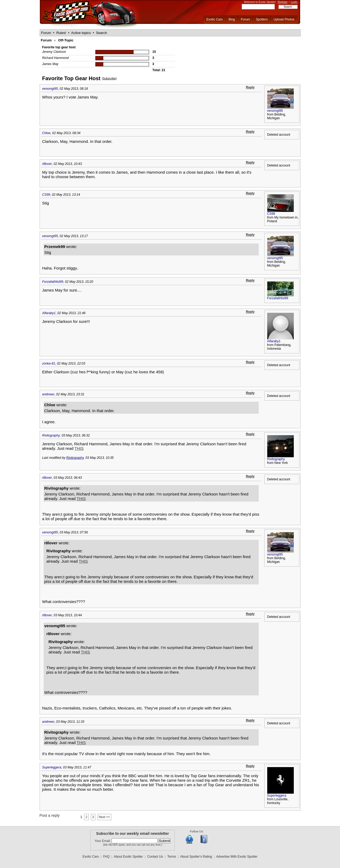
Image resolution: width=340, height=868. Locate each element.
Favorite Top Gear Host (71, 78)
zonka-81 (49, 364)
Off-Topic (66, 40)
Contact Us (155, 857)
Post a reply (50, 815)
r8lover (47, 164)
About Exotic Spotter (128, 857)
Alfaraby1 (49, 313)
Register (282, 2)
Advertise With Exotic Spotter (237, 857)
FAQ (107, 857)
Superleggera (52, 767)
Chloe (46, 133)
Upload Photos (284, 19)
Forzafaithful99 (53, 282)
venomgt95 (50, 89)
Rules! (61, 33)
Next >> (104, 817)
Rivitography (51, 435)
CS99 (46, 195)
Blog (232, 19)
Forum (245, 19)
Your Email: (103, 841)
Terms (172, 857)
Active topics (81, 33)
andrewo (48, 394)
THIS (79, 448)
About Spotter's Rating (196, 857)
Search (101, 33)
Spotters (262, 19)
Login (294, 2)
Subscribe (109, 78)
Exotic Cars (214, 19)
